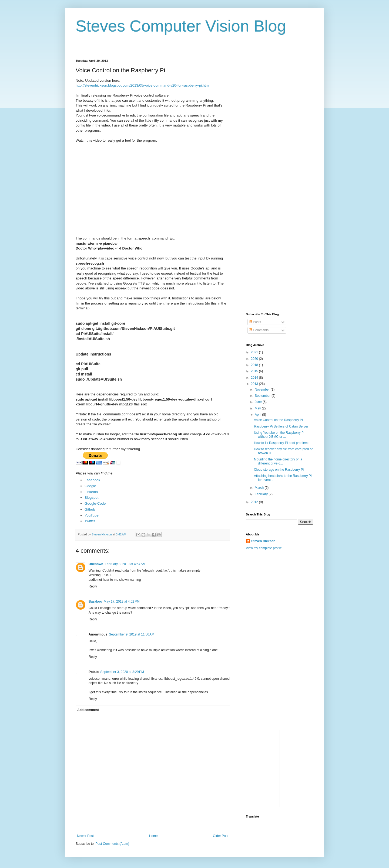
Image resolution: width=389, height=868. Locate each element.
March (260, 488)
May (258, 408)
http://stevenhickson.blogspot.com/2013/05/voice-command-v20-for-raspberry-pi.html (143, 85)
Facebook (92, 480)
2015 (255, 371)
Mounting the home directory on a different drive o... (278, 461)
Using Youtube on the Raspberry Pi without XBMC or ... (279, 435)
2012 (255, 502)
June (259, 402)
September (263, 396)
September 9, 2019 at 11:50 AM (132, 634)
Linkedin (91, 492)
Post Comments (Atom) (112, 844)
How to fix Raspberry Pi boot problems (282, 443)
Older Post (221, 836)
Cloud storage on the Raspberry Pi (279, 470)
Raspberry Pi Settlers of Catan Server (281, 426)
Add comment (88, 710)
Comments (259, 330)
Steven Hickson (263, 541)
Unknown (96, 564)
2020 (255, 359)
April (258, 415)
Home (153, 836)
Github (90, 509)
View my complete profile (264, 548)
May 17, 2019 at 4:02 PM (122, 602)
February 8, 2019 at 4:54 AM (125, 564)
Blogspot (91, 498)
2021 (255, 352)
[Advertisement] (262, 148)
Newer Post (85, 836)
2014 (255, 378)
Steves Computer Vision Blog (181, 26)
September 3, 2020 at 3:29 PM (122, 672)
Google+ (91, 486)
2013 (255, 384)
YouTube (92, 515)
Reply (93, 586)
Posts (255, 322)
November (263, 389)
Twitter (90, 521)
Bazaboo (95, 602)
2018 (255, 365)
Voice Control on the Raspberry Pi (278, 420)
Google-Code (95, 503)
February (262, 494)
